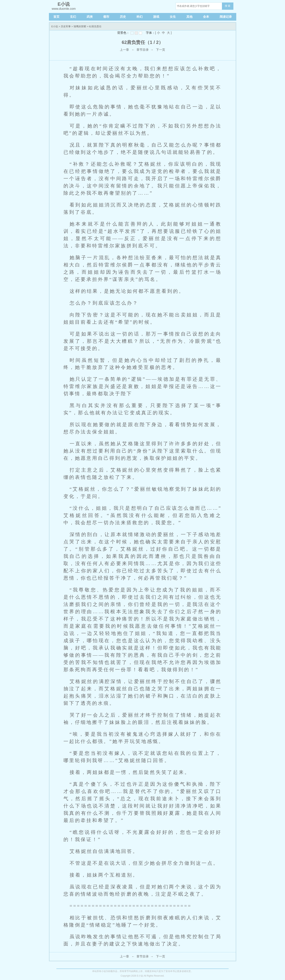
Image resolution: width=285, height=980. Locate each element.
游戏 (156, 17)
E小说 (55, 26)
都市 (106, 17)
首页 (56, 17)
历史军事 (66, 26)
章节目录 (143, 50)
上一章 (124, 50)
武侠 (90, 17)
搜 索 (228, 6)
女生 (173, 17)
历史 (123, 17)
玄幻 (73, 17)
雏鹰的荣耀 (80, 26)
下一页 (161, 50)
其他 (189, 17)
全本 (206, 17)
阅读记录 (226, 17)
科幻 (140, 17)
